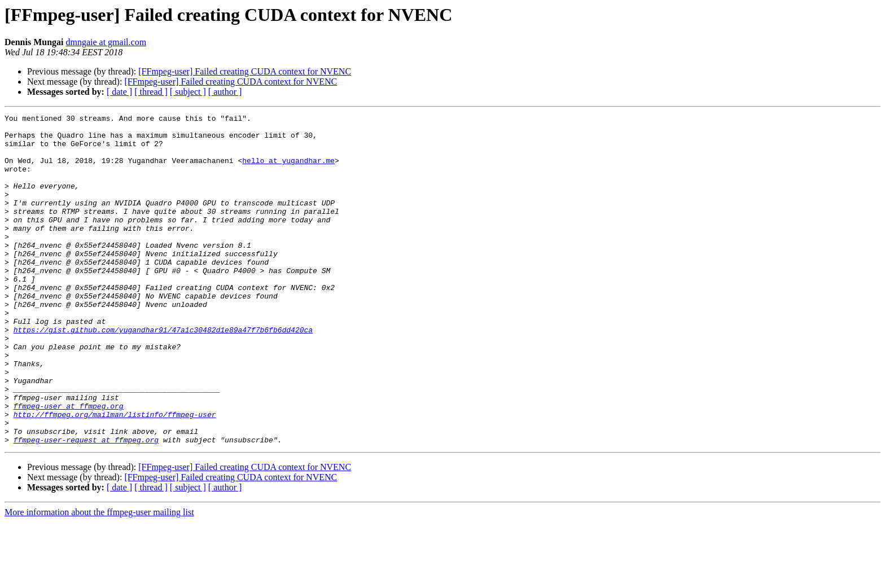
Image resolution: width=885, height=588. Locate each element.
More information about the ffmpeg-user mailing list (99, 578)
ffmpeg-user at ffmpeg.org (69, 465)
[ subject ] (188, 92)
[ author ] (225, 92)
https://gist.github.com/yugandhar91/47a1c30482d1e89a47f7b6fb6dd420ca (163, 374)
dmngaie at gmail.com (106, 42)
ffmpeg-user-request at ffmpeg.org (86, 506)
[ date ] (119, 92)
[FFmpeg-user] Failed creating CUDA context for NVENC (245, 71)
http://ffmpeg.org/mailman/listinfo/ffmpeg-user (115, 475)
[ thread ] (151, 92)
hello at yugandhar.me (288, 170)
